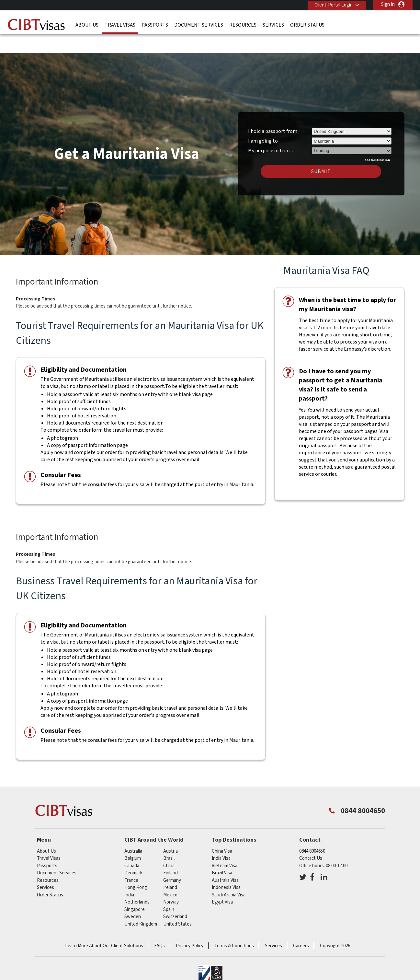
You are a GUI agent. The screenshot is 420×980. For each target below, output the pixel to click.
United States (177, 904)
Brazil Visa (222, 853)
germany (172, 860)
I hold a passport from (273, 111)
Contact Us (311, 838)
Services (273, 24)
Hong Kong (136, 867)
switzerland (175, 897)
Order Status (307, 24)
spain (169, 889)
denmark (133, 853)
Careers (301, 926)
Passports (155, 24)
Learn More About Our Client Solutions (104, 926)
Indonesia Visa (226, 867)
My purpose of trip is (270, 130)
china (169, 845)
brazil (169, 838)
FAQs (159, 926)
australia (133, 831)
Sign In (388, 4)
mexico (170, 875)
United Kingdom (141, 904)
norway (171, 882)
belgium (133, 838)
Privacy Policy (190, 926)
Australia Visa (225, 860)
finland (170, 853)
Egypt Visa (222, 882)
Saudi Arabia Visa (229, 875)
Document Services (199, 24)
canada (132, 845)
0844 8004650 (312, 831)
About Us (87, 24)
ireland (170, 867)
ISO (210, 957)
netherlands (137, 882)
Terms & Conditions (234, 926)
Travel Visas (120, 24)
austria (170, 831)
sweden (133, 897)
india (129, 875)
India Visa (221, 838)
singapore (135, 889)
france (131, 860)
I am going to (263, 121)
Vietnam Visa (225, 845)
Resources (243, 24)
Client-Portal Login (333, 4)
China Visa (222, 831)
